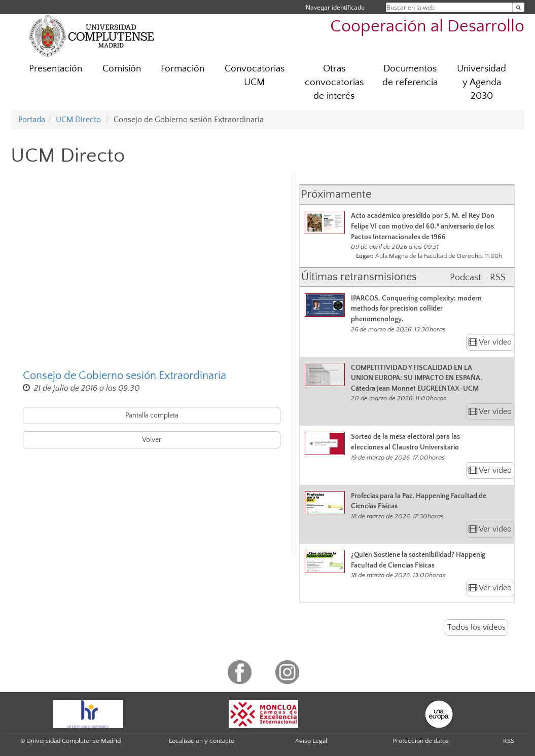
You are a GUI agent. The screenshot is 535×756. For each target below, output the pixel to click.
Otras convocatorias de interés (334, 82)
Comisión (122, 69)
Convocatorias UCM (255, 75)
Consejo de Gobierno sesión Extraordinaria (124, 376)
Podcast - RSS (478, 278)
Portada (32, 120)
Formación (183, 69)
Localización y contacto (202, 741)
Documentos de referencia (410, 75)
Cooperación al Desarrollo (427, 27)
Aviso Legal (311, 741)
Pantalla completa (152, 415)
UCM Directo (78, 120)
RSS (509, 741)
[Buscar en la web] (519, 7)
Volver (152, 440)
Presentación (56, 69)
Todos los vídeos (476, 627)
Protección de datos (421, 741)
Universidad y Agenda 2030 (481, 82)
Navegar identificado (335, 7)
